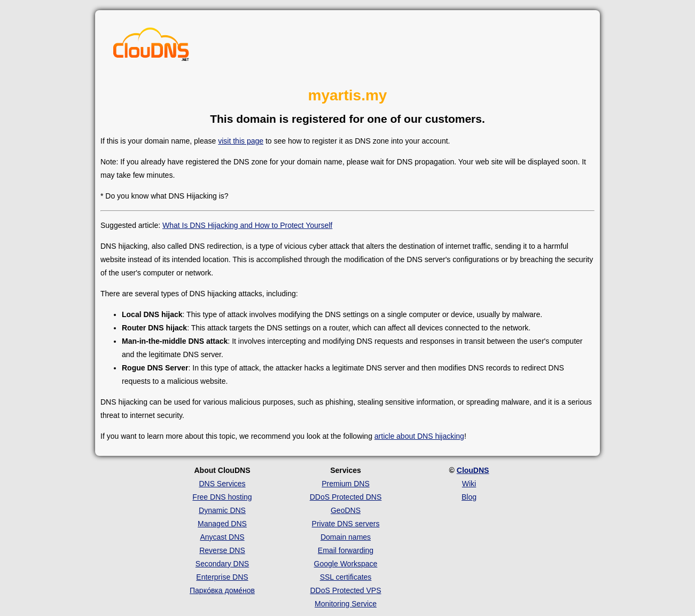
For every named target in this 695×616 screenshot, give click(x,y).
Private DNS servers (346, 524)
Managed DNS (222, 524)
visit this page (241, 141)
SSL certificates (346, 577)
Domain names (346, 537)
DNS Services (222, 484)
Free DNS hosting (222, 497)
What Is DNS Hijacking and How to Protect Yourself (247, 225)
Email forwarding (346, 550)
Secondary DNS (222, 564)
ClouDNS (473, 470)
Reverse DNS (222, 550)
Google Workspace (346, 564)
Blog (469, 497)
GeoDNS (346, 510)
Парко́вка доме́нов (222, 590)
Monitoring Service (346, 604)
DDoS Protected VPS (345, 590)
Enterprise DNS (222, 577)
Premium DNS (345, 484)
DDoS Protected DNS (346, 497)
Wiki (469, 484)
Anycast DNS (222, 537)
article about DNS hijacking (419, 436)
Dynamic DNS (222, 510)
